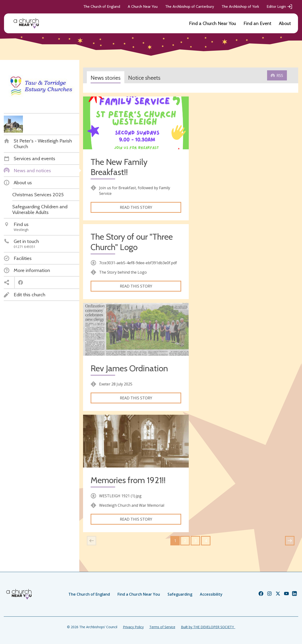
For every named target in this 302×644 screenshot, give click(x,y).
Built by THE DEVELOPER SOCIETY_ (208, 627)
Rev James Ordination (129, 368)
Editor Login (280, 7)
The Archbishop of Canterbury (190, 6)
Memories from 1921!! (128, 480)
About (285, 23)
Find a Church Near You (212, 23)
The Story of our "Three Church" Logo (132, 242)
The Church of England (102, 6)
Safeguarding (180, 594)
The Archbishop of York (240, 6)
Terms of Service (162, 627)
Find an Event (257, 23)
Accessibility (211, 594)
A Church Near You (143, 6)
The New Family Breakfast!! (119, 167)
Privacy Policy (133, 627)
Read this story (136, 207)
